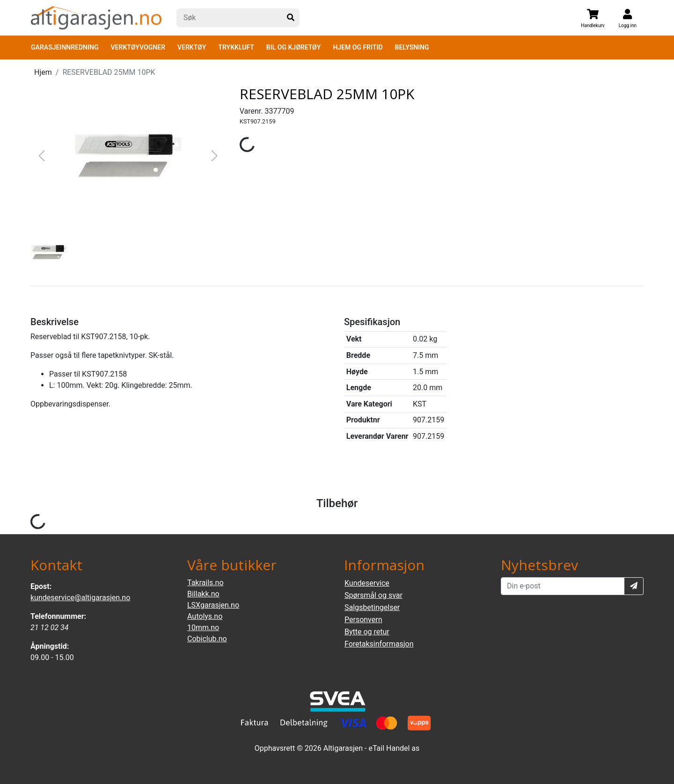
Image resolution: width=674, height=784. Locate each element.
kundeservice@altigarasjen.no (80, 598)
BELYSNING (412, 47)
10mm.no (203, 628)
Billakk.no (203, 594)
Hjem (43, 72)
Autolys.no (205, 616)
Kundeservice (367, 583)
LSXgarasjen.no (213, 605)
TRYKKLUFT (236, 47)
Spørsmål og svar (374, 595)
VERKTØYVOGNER (138, 47)
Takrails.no (205, 583)
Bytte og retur (367, 632)
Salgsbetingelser (372, 607)
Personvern (363, 620)
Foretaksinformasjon (379, 644)
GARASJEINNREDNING (65, 47)
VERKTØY (192, 47)
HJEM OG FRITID (358, 47)
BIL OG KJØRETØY (294, 47)
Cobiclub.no (207, 639)
